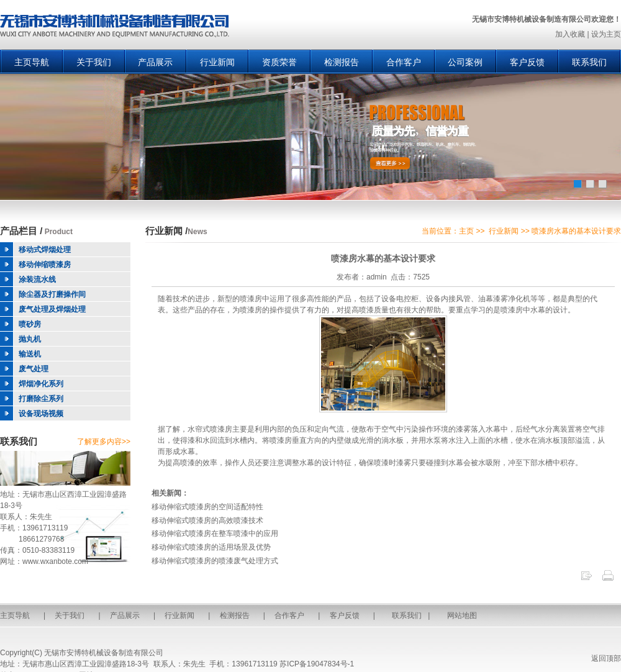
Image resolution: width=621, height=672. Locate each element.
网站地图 (462, 615)
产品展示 (155, 62)
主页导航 (32, 62)
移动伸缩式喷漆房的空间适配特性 (207, 507)
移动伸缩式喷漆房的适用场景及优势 (211, 547)
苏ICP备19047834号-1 (317, 664)
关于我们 (94, 62)
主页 (466, 231)
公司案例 (465, 62)
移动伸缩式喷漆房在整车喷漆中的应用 (215, 534)
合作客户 (404, 62)
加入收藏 (570, 34)
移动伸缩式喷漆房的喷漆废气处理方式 (215, 561)
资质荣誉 (279, 62)
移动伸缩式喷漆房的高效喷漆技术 (207, 520)
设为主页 (606, 34)
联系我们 (589, 62)
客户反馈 (527, 62)
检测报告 (342, 62)
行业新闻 (217, 62)
